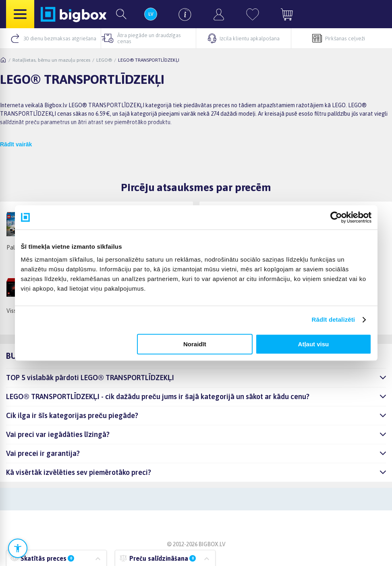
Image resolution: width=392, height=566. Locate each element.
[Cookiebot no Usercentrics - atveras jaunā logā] (336, 217)
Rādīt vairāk (16, 144)
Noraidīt (195, 344)
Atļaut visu (314, 344)
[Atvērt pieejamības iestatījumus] (18, 548)
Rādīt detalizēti (333, 319)
